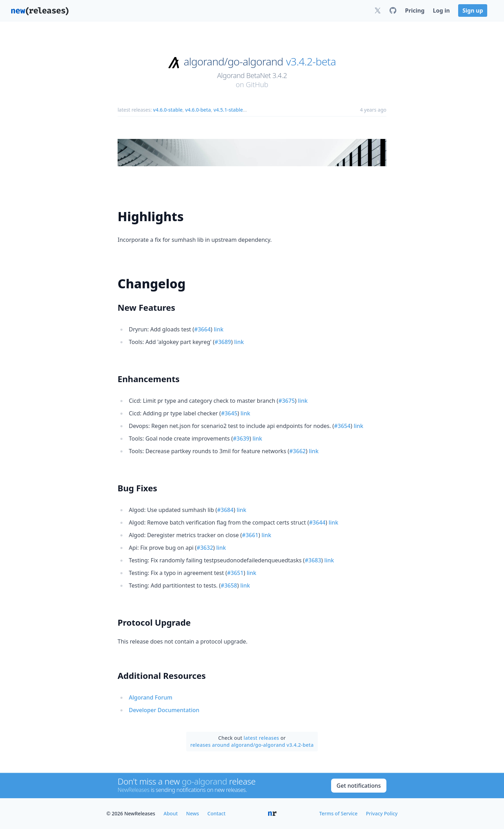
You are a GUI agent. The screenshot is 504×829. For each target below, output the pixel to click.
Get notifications (359, 786)
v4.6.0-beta (198, 110)
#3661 (250, 535)
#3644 (317, 522)
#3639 (241, 438)
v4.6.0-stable (168, 110)
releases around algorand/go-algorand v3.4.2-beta (252, 745)
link (219, 329)
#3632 (205, 548)
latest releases (261, 738)
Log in (441, 10)
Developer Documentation (164, 710)
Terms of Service (338, 813)
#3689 (223, 342)
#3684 (225, 510)
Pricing (415, 10)
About (171, 813)
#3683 (313, 560)
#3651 (235, 573)
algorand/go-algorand (233, 62)
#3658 (229, 585)
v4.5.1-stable (228, 110)
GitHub (257, 85)
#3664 (202, 329)
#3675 (286, 401)
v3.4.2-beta (311, 62)
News (193, 813)
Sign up (473, 10)
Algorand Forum (150, 697)
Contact (217, 813)
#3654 (342, 426)
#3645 (229, 413)
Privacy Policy (382, 813)
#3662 (298, 451)
